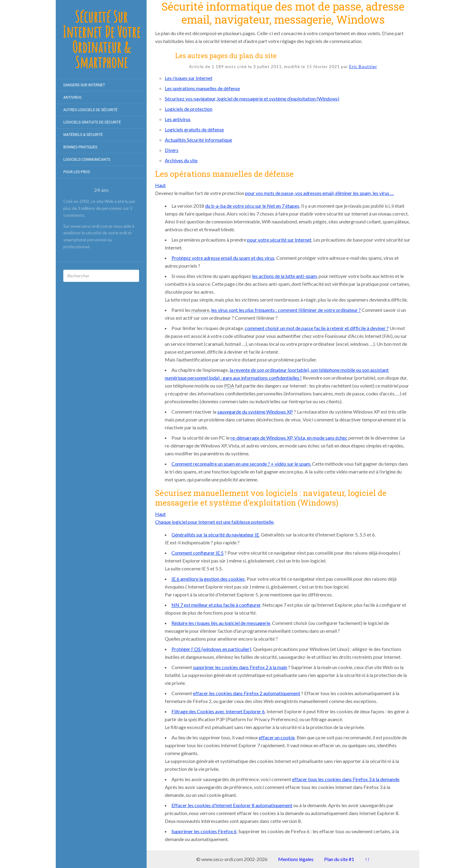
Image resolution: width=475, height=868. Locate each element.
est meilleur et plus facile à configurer (216, 605)
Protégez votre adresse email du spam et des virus (223, 258)
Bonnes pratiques (80, 147)
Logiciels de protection (189, 109)
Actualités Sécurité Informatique (198, 140)
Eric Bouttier (363, 66)
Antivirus (72, 97)
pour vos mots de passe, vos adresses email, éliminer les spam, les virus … (319, 193)
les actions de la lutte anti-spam (284, 276)
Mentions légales (296, 859)
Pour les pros (77, 172)
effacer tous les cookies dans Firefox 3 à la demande (346, 779)
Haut (160, 185)
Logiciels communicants (87, 160)
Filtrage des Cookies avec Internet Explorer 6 (218, 711)
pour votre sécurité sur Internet (279, 240)
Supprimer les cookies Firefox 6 (204, 831)
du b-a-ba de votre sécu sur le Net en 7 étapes (252, 206)
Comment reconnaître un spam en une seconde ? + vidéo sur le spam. (241, 464)
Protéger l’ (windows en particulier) (211, 649)
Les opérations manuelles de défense (202, 88)
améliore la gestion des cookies (208, 579)
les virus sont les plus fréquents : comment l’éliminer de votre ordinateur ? (286, 310)
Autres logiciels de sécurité (90, 110)
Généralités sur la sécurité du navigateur (215, 535)
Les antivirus (178, 119)
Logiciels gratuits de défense (194, 129)
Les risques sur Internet (189, 78)
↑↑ (367, 859)
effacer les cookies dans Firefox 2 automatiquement (247, 693)
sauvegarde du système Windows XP (255, 412)
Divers (172, 150)
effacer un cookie (277, 737)
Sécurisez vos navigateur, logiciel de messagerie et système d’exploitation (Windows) (252, 99)
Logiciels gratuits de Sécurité (92, 122)
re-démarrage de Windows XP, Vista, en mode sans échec (289, 438)
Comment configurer (198, 553)
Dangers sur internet (84, 85)
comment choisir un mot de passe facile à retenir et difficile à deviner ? (317, 328)
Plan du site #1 (339, 859)
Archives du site (181, 160)
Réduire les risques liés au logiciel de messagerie (221, 623)
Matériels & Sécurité (83, 135)
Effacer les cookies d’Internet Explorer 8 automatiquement (232, 805)
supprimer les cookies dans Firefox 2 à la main (240, 667)
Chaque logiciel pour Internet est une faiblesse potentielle (214, 522)
